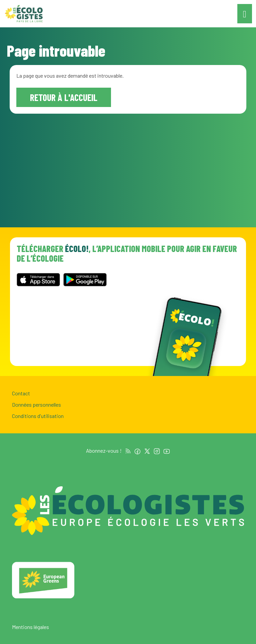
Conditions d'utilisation (38, 416)
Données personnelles (36, 404)
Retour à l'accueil (64, 97)
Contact (21, 393)
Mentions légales (30, 627)
